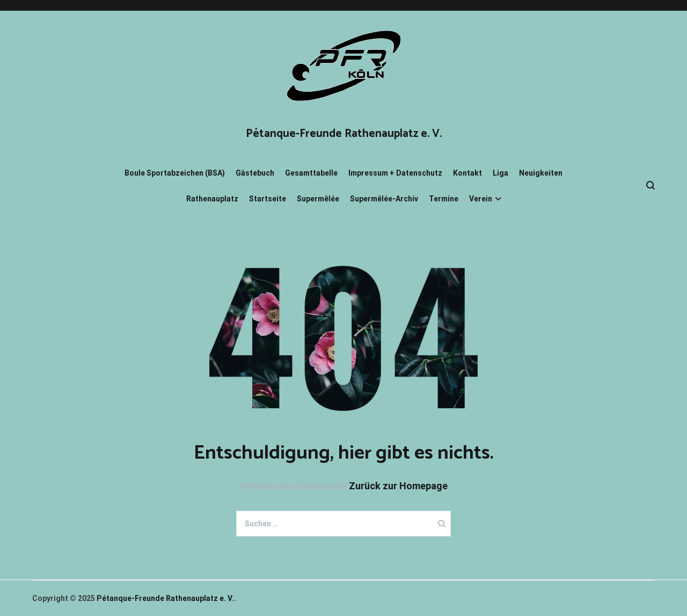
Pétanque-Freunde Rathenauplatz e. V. (344, 134)
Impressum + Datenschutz (395, 173)
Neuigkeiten (541, 173)
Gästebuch (255, 173)
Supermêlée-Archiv (384, 199)
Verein (481, 199)
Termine (444, 199)
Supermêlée (318, 199)
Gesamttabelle (311, 173)
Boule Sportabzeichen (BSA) (175, 173)
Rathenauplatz (212, 199)
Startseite (268, 199)
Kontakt (467, 173)
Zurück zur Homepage (398, 486)
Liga (500, 173)
